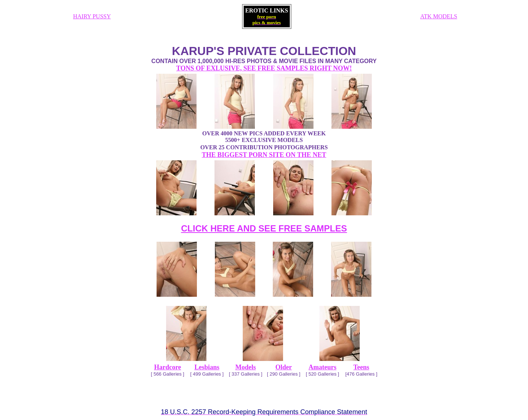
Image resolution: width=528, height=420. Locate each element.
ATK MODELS (439, 16)
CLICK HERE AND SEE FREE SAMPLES (264, 228)
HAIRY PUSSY (92, 16)
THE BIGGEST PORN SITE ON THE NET (264, 155)
